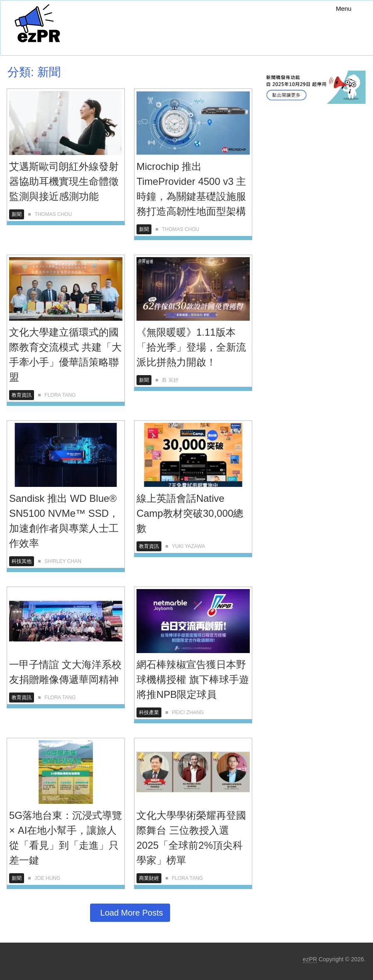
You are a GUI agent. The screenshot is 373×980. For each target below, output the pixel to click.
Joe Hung (47, 878)
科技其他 (22, 561)
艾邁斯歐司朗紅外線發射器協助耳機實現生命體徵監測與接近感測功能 (64, 181)
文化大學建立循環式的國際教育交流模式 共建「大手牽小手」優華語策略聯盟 (65, 355)
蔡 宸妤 (170, 380)
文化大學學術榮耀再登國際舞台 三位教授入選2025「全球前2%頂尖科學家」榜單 (191, 838)
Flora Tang (60, 395)
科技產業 (149, 712)
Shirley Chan (63, 561)
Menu (344, 9)
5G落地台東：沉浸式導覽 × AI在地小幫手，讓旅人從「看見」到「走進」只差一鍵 (66, 838)
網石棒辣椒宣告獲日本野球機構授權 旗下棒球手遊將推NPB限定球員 (193, 679)
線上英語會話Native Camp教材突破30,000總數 (190, 513)
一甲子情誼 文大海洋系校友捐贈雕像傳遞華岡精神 (65, 672)
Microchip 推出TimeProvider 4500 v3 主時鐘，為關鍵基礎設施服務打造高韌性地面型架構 (191, 189)
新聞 (17, 214)
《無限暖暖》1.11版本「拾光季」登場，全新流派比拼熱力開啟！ (191, 347)
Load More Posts (132, 913)
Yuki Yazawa (188, 546)
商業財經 (149, 878)
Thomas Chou (53, 214)
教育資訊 (22, 395)
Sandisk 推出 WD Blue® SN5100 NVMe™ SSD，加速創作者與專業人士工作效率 (64, 521)
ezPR (310, 959)
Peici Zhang (188, 712)
